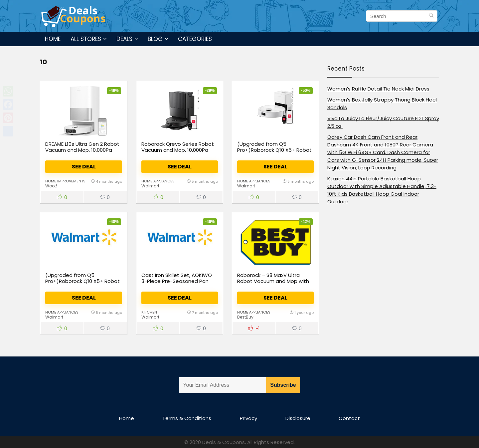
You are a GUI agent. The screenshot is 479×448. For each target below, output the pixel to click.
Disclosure (298, 418)
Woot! (51, 186)
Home (53, 39)
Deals (124, 39)
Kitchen (149, 312)
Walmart (150, 186)
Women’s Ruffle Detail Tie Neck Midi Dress (378, 89)
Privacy (248, 418)
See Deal (84, 167)
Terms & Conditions (187, 418)
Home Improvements (65, 181)
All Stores (86, 39)
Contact (349, 418)
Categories (195, 39)
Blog (155, 39)
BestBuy (245, 317)
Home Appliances (158, 181)
